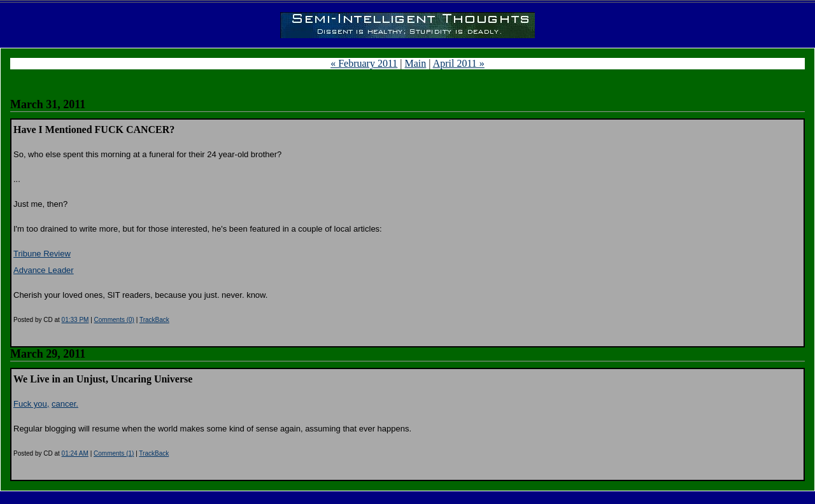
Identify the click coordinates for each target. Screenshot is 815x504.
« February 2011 (364, 63)
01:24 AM (75, 453)
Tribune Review (42, 254)
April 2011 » (459, 63)
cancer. (65, 404)
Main (416, 63)
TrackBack (154, 320)
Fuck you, (31, 404)
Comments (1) (114, 453)
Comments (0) (114, 320)
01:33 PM (75, 320)
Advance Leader (44, 270)
